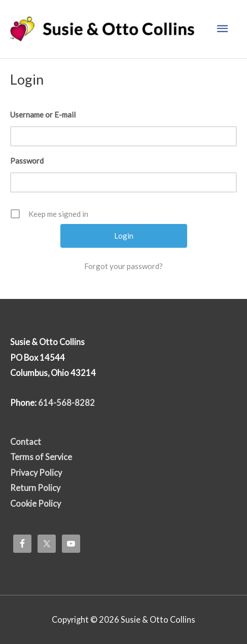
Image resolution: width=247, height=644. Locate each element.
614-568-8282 (66, 403)
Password (27, 161)
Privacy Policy (36, 472)
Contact (26, 442)
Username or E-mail (43, 115)
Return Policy (35, 488)
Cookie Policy (36, 503)
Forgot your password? (123, 266)
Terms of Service (41, 457)
